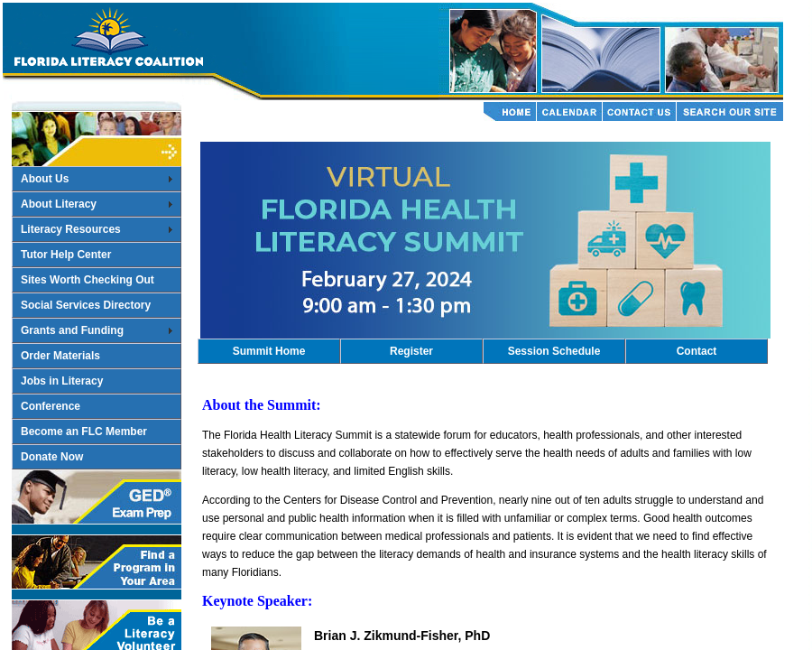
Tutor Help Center (66, 255)
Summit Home (269, 351)
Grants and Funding (72, 330)
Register (411, 351)
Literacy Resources (71, 229)
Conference (51, 406)
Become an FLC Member (84, 432)
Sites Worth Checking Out (88, 280)
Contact (697, 351)
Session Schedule (554, 351)
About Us (45, 179)
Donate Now (52, 457)
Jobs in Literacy (62, 381)
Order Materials (60, 356)
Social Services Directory (86, 305)
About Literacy (59, 204)
